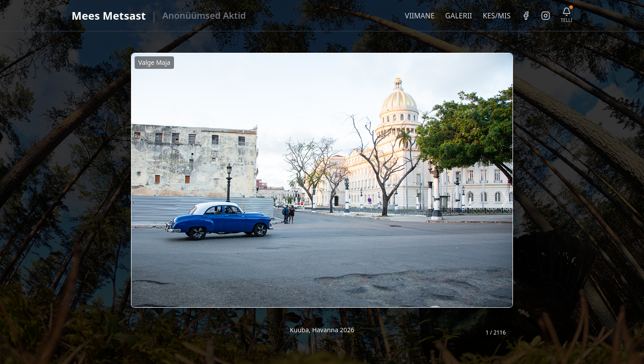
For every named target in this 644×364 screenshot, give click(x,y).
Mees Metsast (109, 15)
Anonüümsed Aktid (204, 15)
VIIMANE (419, 16)
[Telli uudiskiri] (567, 15)
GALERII (459, 16)
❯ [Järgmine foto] (505, 197)
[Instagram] (546, 16)
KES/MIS (496, 16)
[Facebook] (526, 16)
